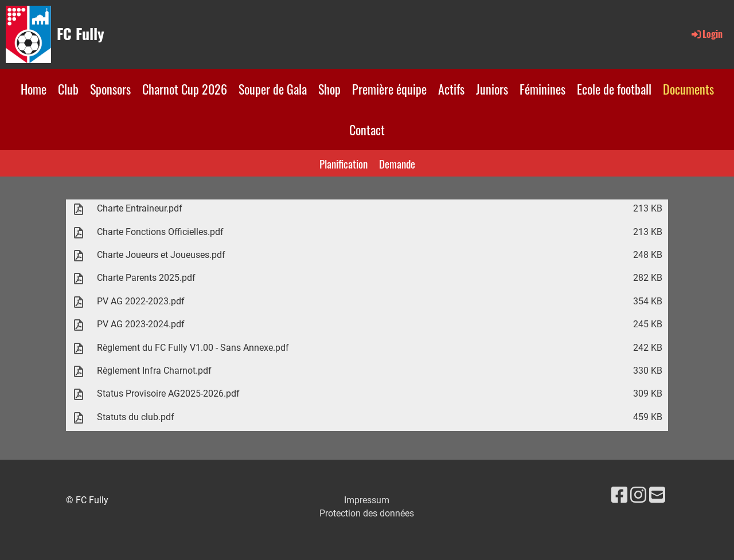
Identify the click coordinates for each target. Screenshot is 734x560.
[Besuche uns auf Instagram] (638, 495)
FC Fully (81, 34)
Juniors (492, 89)
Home (34, 89)
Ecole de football (614, 89)
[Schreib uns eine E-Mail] (657, 495)
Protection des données (367, 513)
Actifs (451, 89)
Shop (329, 89)
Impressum (367, 500)
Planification (343, 163)
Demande (397, 163)
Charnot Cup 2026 (185, 89)
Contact (367, 130)
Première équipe (389, 89)
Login (706, 34)
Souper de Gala (273, 89)
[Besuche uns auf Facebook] (619, 495)
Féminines (542, 89)
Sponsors (110, 89)
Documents (688, 89)
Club (68, 89)
